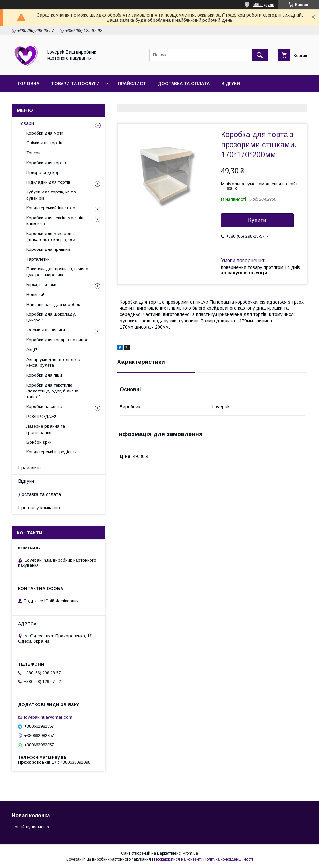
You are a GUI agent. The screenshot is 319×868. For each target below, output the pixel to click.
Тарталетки (38, 259)
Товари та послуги (75, 84)
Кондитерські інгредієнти (52, 452)
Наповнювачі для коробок (53, 304)
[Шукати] (260, 55)
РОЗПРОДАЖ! (41, 416)
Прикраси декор (43, 172)
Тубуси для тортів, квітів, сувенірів (52, 195)
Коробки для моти (45, 133)
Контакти (92, 100)
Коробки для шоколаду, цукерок (51, 317)
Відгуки (231, 84)
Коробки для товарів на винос (57, 340)
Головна (28, 84)
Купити (257, 220)
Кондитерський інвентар (51, 208)
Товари (26, 123)
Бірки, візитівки (41, 285)
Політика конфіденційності (228, 859)
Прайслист (132, 84)
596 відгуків (264, 5)
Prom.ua (190, 853)
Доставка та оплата (184, 84)
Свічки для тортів (44, 143)
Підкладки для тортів (48, 182)
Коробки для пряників (49, 249)
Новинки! (35, 295)
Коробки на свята (44, 407)
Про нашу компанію (43, 100)
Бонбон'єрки (39, 442)
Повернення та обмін (144, 100)
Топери (34, 153)
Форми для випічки (46, 330)
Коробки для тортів (46, 163)
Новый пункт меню (30, 827)
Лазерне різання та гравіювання (46, 429)
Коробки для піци (44, 375)
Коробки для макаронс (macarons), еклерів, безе (52, 236)
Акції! (32, 350)
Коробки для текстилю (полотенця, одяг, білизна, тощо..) (53, 391)
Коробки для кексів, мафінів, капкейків (55, 221)
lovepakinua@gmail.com (48, 717)
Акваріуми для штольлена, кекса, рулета (54, 362)
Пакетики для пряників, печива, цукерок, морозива (58, 272)
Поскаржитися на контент (177, 859)
